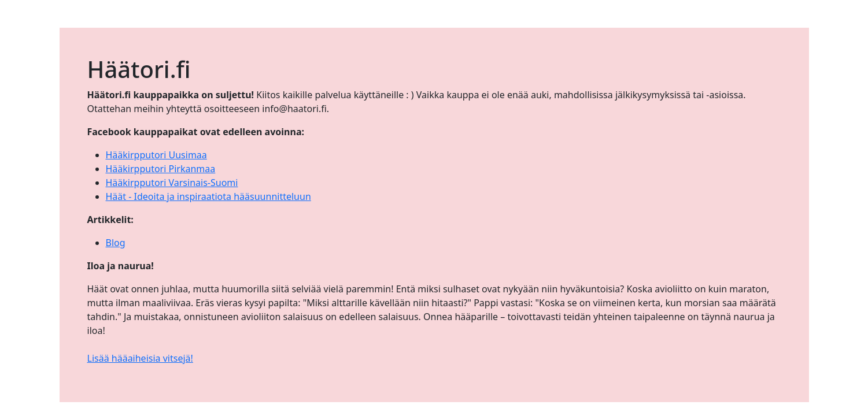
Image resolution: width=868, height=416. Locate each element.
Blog (116, 243)
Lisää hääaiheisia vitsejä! (140, 358)
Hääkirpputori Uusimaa (156, 155)
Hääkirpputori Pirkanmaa (161, 169)
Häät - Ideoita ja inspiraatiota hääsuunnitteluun (208, 196)
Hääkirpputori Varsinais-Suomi (172, 183)
